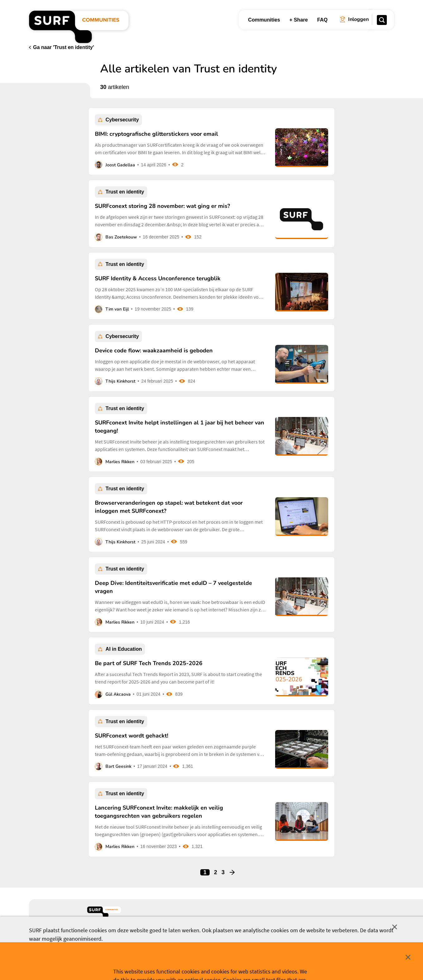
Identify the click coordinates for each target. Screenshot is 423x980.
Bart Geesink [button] (118, 766)
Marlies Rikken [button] (120, 462)
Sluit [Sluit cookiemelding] (395, 927)
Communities (264, 20)
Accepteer (170, 966)
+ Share (299, 20)
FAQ (322, 20)
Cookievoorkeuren (217, 965)
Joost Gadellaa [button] (120, 165)
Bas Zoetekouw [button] (121, 237)
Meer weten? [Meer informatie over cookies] (256, 965)
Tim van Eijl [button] (117, 309)
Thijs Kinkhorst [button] (120, 381)
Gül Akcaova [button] (118, 694)
